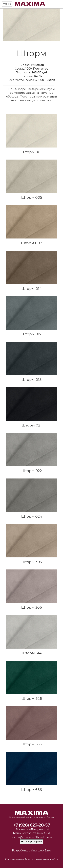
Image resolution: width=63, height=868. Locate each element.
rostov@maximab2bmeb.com (32, 837)
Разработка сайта (24, 851)
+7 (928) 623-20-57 (32, 825)
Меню (7, 4)
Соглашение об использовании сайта (32, 859)
